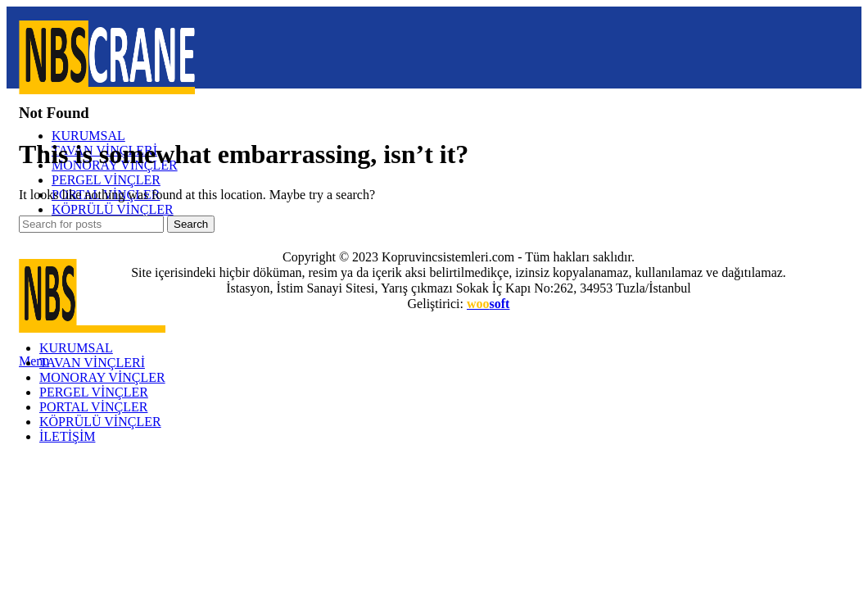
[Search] (91, 224)
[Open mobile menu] (34, 361)
